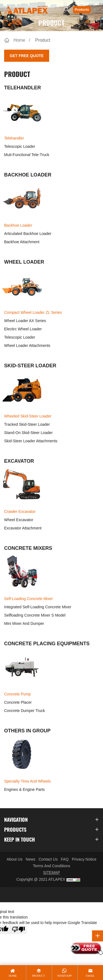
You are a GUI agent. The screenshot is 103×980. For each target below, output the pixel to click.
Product (43, 40)
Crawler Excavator (22, 511)
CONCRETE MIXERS (28, 548)
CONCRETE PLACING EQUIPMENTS (47, 644)
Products (82, 10)
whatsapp (64, 976)
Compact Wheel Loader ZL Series (32, 312)
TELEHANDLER (23, 88)
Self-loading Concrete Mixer (27, 598)
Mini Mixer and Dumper (24, 623)
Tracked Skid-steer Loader (27, 424)
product (39, 976)
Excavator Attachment (23, 528)
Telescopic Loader (20, 146)
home (13, 976)
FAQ (65, 859)
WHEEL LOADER (24, 262)
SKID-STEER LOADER (30, 366)
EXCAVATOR (19, 461)
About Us (15, 859)
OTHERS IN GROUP (27, 731)
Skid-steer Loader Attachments (31, 441)
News (31, 859)
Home (19, 40)
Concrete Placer (18, 702)
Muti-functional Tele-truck (27, 155)
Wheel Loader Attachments (27, 346)
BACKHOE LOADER (28, 175)
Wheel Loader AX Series (25, 321)
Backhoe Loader (22, 225)
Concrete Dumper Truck (25, 711)
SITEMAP (51, 872)
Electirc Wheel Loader (23, 329)
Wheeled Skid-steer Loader (26, 416)
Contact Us (48, 859)
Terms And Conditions (51, 866)
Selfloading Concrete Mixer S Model (35, 615)
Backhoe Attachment (22, 242)
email (90, 976)
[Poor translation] (18, 930)
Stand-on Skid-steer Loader (28, 433)
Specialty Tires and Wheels (26, 781)
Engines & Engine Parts (24, 789)
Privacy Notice (84, 859)
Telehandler (22, 138)
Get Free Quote (27, 56)
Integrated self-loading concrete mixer (38, 607)
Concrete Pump (22, 694)
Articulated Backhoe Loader (28, 234)
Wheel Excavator (19, 520)
